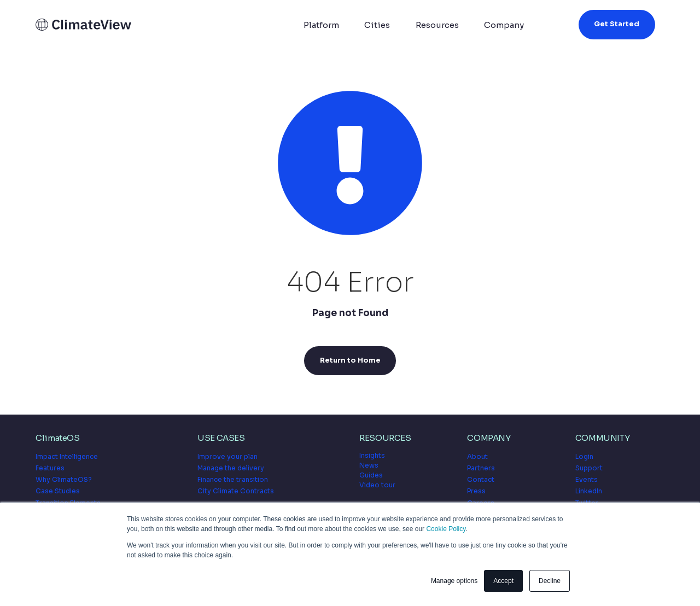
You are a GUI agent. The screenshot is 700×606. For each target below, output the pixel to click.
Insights (372, 455)
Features (50, 468)
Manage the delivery (231, 468)
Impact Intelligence (67, 456)
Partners (481, 468)
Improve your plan (227, 456)
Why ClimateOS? (64, 479)
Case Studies (58, 491)
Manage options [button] (454, 581)
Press (476, 491)
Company (504, 25)
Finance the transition (233, 479)
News (369, 465)
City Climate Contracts (236, 491)
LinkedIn (589, 491)
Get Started (617, 24)
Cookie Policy (446, 529)
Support (589, 468)
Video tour (377, 485)
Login (584, 456)
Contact (481, 479)
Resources (437, 25)
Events (587, 479)
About (477, 456)
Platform (321, 25)
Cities (377, 25)
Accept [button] (503, 581)
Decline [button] (550, 581)
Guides (371, 475)
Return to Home (350, 360)
